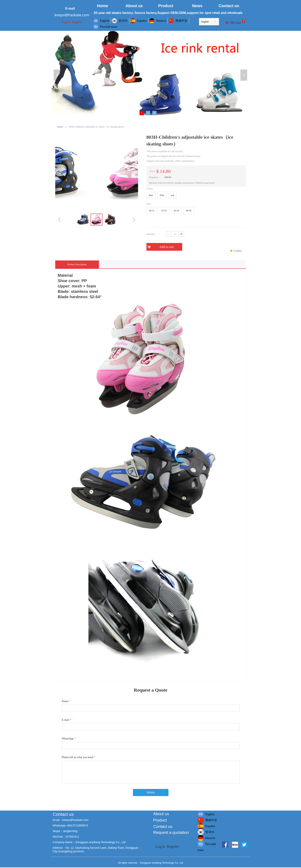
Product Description (77, 264)
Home (60, 127)
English (205, 22)
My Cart (236, 23)
